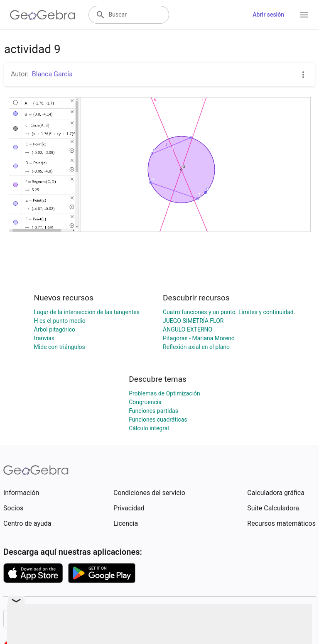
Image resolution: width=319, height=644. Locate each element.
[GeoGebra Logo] (43, 15)
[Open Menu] (304, 15)
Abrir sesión (268, 15)
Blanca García (52, 74)
